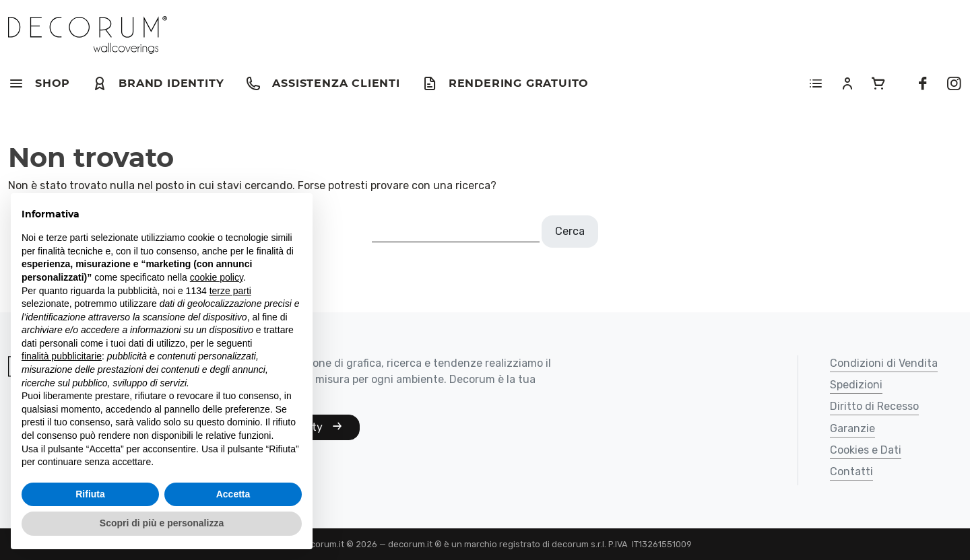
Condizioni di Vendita (884, 364)
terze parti (230, 291)
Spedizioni (856, 385)
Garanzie (852, 429)
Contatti (851, 472)
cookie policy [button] (217, 277)
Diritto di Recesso (874, 407)
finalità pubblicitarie (62, 356)
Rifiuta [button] (90, 494)
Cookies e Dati (866, 451)
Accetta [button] (233, 494)
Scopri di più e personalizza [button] (162, 523)
